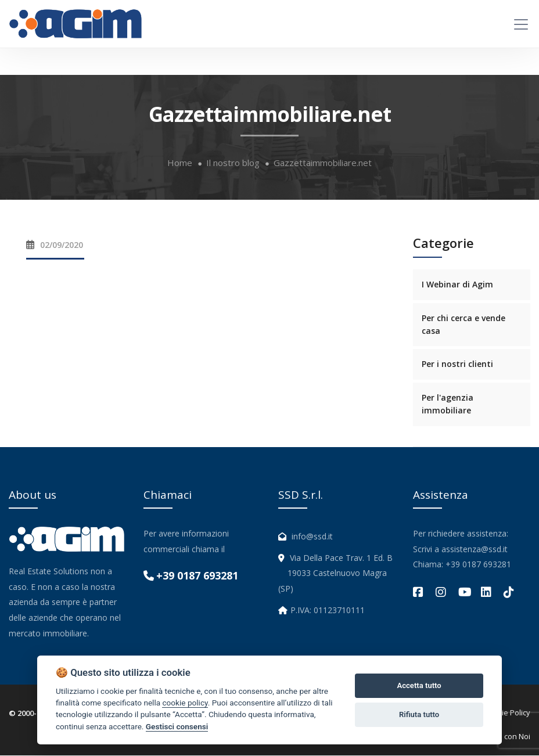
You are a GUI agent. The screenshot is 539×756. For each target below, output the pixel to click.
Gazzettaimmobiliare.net (323, 163)
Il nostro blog (233, 163)
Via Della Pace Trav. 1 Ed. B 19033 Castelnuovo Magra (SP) (335, 574)
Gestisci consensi (177, 726)
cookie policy (185, 703)
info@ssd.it (312, 537)
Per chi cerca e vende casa (463, 325)
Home (180, 163)
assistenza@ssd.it (475, 550)
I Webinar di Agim (457, 285)
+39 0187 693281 (197, 576)
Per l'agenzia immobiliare (448, 404)
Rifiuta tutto (419, 714)
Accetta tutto (419, 685)
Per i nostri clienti (457, 364)
